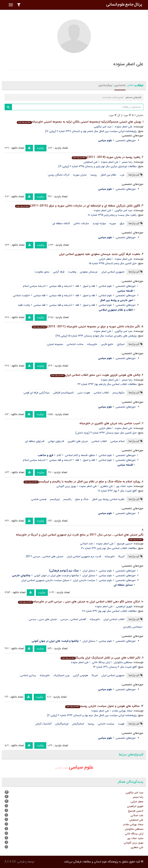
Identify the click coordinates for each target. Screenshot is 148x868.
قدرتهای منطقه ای (35, 441)
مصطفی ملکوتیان (123, 662)
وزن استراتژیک (61, 675)
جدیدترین (120, 85)
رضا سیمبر (127, 162)
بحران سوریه (80, 175)
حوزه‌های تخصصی (126, 140)
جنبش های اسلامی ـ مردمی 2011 (45, 556)
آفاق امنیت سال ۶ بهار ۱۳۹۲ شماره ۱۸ (117, 491)
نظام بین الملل (108, 175)
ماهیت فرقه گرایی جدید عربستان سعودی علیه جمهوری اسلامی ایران (100, 254)
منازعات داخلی (81, 223)
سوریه (113, 223)
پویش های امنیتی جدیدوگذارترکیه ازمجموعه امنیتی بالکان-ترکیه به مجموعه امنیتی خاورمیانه (79, 122)
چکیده (40, 148)
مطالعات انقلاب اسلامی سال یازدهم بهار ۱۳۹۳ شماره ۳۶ (107, 384)
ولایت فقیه (24, 305)
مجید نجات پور (124, 486)
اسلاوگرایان (78, 724)
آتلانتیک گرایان (43, 724)
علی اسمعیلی (91, 162)
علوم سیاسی (105, 571)
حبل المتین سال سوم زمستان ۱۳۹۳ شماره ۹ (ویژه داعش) (106, 433)
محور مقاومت (42, 272)
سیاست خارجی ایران (84, 580)
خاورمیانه (92, 344)
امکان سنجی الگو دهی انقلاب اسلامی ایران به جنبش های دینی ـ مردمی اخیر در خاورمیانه (79, 602)
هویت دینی (84, 393)
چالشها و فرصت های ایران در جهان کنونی (56, 575)
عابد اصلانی (86, 544)
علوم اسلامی (105, 286)
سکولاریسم (119, 393)
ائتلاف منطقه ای (61, 223)
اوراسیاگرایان (62, 724)
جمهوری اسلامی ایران (113, 272)
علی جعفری (107, 486)
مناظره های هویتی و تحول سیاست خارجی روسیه (102, 706)
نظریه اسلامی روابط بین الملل (108, 499)
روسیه (94, 175)
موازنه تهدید (99, 223)
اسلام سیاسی (117, 441)
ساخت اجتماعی (75, 344)
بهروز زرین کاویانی (66, 486)
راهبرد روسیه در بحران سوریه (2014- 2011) (106, 157)
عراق (122, 223)
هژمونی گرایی (81, 675)
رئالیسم (67, 499)
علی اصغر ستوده (124, 127)
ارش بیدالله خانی (101, 662)
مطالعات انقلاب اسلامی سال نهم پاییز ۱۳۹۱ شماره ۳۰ (109, 548)
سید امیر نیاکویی (103, 127)
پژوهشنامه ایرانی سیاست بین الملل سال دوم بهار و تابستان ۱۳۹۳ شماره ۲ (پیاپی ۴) (92, 715)
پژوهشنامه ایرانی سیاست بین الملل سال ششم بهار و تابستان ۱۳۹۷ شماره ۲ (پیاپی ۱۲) (91, 131)
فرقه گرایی (59, 272)
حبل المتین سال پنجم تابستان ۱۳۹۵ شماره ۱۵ (113, 263)
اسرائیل (121, 344)
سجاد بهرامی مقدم (122, 711)
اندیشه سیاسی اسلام (34, 286)
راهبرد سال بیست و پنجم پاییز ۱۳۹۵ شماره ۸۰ (112, 215)
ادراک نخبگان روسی (59, 175)
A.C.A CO (10, 862)
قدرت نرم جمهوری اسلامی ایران (84, 556)
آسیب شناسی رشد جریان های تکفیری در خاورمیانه (110, 423)
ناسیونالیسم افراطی (63, 393)
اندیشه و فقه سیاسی (60, 286)
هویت (121, 724)
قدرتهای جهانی (56, 441)
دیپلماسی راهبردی (133, 627)
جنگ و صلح (82, 499)
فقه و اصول (89, 286)
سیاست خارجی (106, 724)
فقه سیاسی (40, 295)
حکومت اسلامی (21, 295)
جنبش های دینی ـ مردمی (43, 619)
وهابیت (72, 272)
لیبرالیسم (55, 499)
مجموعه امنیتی (55, 344)
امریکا (95, 675)
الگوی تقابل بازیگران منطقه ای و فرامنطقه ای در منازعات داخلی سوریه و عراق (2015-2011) (77, 206)
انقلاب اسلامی (101, 393)
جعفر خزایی (105, 259)
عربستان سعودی (89, 272)
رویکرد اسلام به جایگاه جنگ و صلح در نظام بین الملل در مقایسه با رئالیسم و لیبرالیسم (82, 482)
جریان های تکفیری (78, 441)
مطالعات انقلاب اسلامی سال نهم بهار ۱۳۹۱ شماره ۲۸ (109, 611)
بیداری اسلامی (28, 675)
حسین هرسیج (125, 544)
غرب (122, 175)
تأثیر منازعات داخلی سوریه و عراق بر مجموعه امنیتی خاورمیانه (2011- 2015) (86, 327)
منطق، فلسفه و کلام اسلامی (80, 455)
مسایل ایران (89, 571)
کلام (59, 455)
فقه (77, 286)
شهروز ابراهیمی (124, 606)
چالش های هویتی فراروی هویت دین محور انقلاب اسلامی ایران (95, 375)
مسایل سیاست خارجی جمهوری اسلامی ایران (45, 580)
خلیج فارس (107, 344)
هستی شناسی (39, 499)
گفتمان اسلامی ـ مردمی (73, 619)
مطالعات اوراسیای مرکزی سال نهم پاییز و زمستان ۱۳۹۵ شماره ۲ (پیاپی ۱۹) (97, 166)
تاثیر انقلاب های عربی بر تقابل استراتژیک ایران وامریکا (100, 658)
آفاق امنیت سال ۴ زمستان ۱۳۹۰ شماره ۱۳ (115, 667)
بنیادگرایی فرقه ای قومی (37, 393)
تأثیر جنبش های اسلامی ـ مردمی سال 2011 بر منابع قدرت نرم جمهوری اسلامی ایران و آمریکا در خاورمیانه (80, 537)
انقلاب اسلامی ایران (114, 619)
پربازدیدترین (105, 85)
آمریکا (121, 556)
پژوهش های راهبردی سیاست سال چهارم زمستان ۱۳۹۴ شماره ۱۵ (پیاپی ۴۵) (96, 336)
